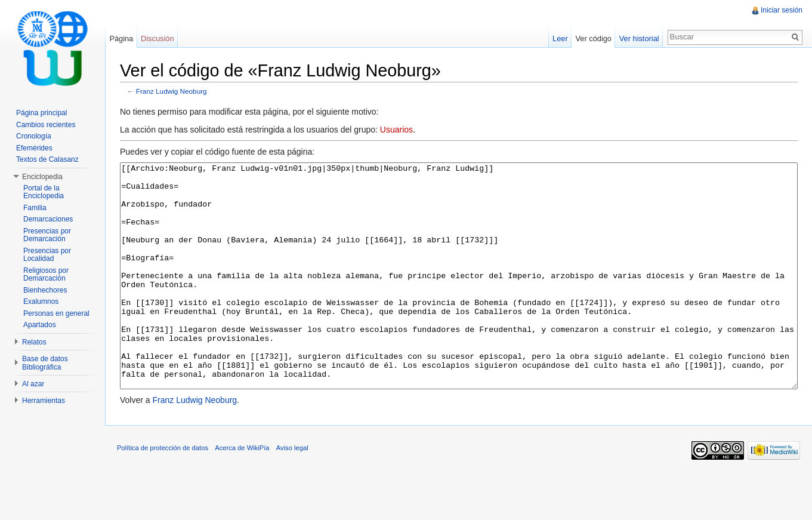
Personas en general (56, 313)
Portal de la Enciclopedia (44, 192)
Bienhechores (45, 290)
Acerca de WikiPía (242, 493)
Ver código (593, 39)
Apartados (40, 325)
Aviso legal (292, 493)
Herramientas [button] (44, 401)
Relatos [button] (34, 342)
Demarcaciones (48, 219)
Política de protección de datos (163, 493)
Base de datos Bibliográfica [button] (45, 363)
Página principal (41, 113)
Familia (35, 208)
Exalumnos (41, 301)
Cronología (34, 136)
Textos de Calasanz (47, 159)
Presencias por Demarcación (47, 235)
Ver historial (639, 39)
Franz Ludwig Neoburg (172, 91)
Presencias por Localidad (47, 255)
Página (121, 39)
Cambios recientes (46, 125)
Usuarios (396, 130)
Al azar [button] (33, 384)
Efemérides (34, 148)
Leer (560, 39)
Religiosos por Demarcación (46, 275)
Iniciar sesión (782, 10)
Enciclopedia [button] (42, 177)
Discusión (157, 39)
